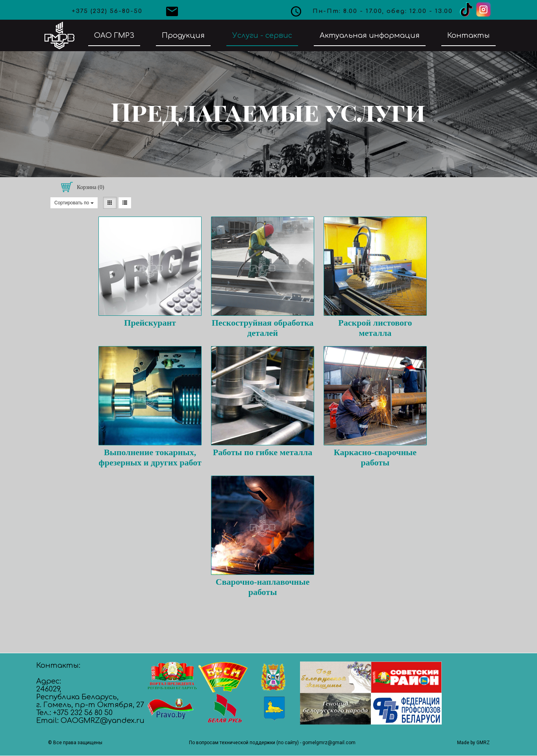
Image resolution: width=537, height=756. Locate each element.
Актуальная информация (370, 35)
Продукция (183, 35)
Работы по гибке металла (263, 452)
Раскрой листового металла (375, 328)
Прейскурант (150, 323)
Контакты (468, 35)
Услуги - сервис (262, 35)
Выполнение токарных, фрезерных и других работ (150, 457)
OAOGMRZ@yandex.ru (103, 721)
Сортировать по (74, 203)
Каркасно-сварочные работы (375, 457)
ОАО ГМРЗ (114, 35)
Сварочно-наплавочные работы (263, 587)
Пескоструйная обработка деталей (263, 328)
